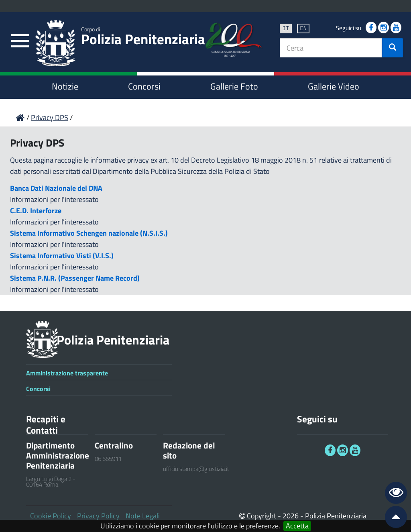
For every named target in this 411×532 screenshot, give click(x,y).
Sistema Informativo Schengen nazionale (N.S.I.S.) (89, 233)
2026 (291, 516)
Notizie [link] (65, 86)
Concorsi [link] (144, 86)
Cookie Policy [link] (51, 516)
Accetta (297, 526)
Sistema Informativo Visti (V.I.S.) (62, 256)
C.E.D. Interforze (36, 211)
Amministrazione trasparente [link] (67, 373)
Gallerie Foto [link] (234, 86)
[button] (393, 48)
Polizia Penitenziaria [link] (143, 37)
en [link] (303, 28)
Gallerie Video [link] (334, 86)
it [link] (286, 28)
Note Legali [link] (143, 516)
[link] (20, 41)
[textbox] (331, 48)
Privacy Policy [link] (98, 516)
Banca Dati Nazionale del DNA (56, 188)
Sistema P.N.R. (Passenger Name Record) (75, 278)
